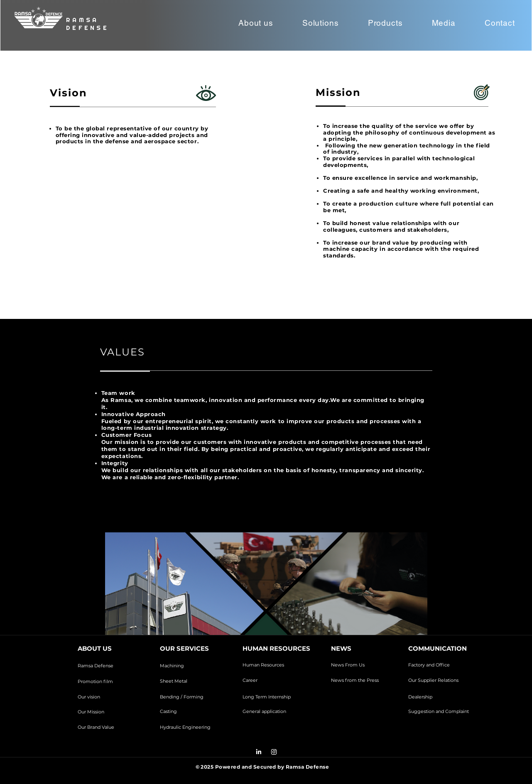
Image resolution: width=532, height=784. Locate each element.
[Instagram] (274, 752)
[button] (256, 23)
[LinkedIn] (259, 752)
